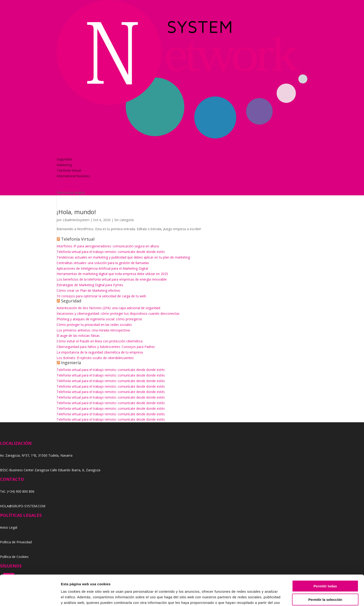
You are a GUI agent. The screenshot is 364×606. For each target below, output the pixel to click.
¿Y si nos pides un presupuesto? (81, 187)
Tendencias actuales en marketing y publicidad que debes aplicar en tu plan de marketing (123, 257)
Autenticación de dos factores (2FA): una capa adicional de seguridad (108, 308)
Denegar (325, 587)
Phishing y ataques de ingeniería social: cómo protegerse (99, 319)
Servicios (63, 154)
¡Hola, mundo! (76, 212)
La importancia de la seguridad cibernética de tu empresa (100, 352)
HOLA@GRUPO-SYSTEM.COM (23, 506)
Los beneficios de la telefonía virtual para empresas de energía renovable (112, 279)
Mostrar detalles (251, 597)
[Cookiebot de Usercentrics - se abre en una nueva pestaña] (30, 597)
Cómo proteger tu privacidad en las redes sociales (94, 325)
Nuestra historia (69, 148)
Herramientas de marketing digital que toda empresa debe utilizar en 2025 (112, 274)
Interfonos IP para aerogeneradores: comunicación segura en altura (108, 246)
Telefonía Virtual (69, 170)
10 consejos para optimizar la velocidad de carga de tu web (101, 296)
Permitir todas (325, 560)
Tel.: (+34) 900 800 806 (17, 491)
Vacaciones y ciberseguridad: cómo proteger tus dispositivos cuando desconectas (118, 313)
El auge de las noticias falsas (78, 336)
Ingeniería (71, 363)
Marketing (64, 165)
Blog (60, 181)
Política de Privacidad (16, 542)
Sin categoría (124, 220)
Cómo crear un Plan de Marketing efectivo (88, 290)
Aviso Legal (9, 527)
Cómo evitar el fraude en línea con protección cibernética (100, 341)
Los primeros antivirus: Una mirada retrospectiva (93, 330)
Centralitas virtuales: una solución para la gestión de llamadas (103, 263)
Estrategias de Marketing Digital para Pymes (90, 285)
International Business (73, 176)
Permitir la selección (325, 573)
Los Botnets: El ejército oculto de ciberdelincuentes (95, 358)
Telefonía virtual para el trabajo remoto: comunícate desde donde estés (111, 252)
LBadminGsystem (76, 220)
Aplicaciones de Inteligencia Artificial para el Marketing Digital (102, 268)
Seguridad (64, 159)
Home (61, 143)
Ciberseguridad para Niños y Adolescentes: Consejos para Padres (106, 347)
